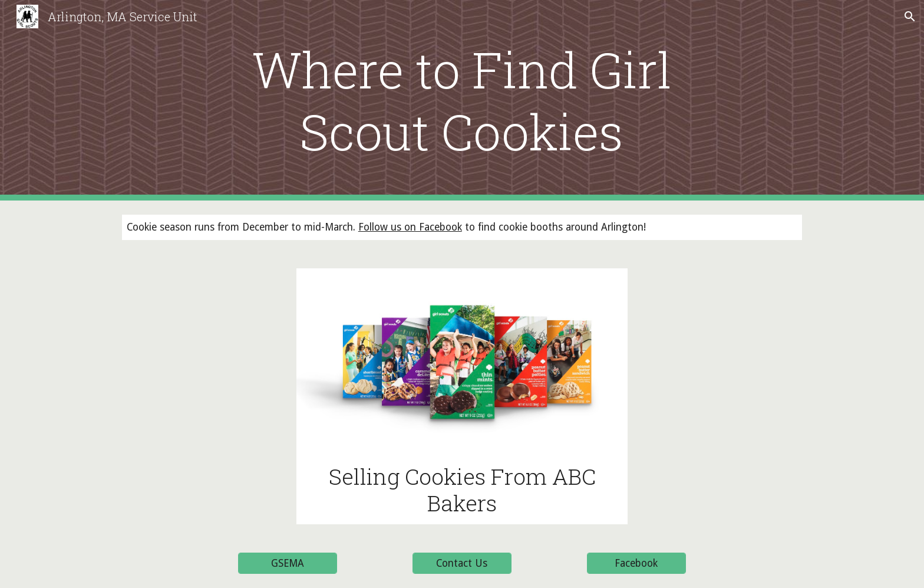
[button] (910, 17)
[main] (462, 100)
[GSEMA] (288, 564)
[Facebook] (636, 564)
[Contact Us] (462, 564)
